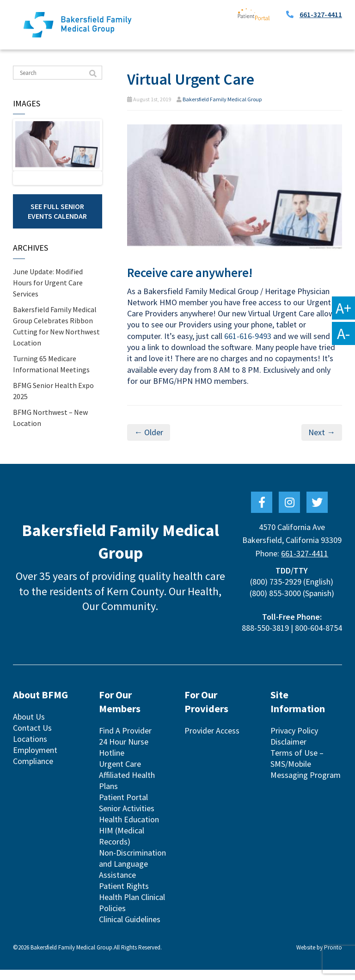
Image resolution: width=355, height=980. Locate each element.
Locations (30, 749)
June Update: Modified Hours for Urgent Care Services (48, 298)
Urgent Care (120, 774)
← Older (149, 432)
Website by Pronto (319, 958)
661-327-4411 (321, 14)
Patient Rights (124, 896)
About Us (29, 727)
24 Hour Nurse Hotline (124, 757)
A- (343, 333)
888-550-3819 (265, 638)
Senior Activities (127, 818)
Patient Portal (123, 807)
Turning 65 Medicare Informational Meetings (51, 379)
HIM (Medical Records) (122, 846)
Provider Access (212, 741)
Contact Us (32, 738)
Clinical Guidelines (130, 929)
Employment (35, 760)
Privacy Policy (294, 741)
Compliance (33, 771)
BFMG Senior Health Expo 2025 (53, 406)
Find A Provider (125, 741)
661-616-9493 (248, 336)
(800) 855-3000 (275, 603)
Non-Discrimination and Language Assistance (132, 874)
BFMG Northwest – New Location (50, 433)
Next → (322, 432)
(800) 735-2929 (276, 592)
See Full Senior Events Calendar (57, 226)
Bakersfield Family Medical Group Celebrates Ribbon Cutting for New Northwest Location (56, 341)
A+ (343, 308)
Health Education (129, 829)
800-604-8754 (318, 638)
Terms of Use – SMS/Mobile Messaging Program (306, 774)
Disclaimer (288, 752)
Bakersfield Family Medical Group (222, 99)
